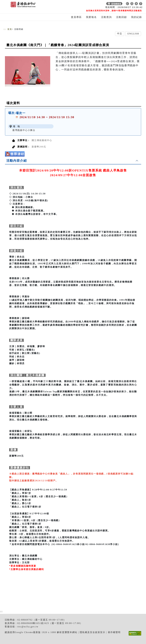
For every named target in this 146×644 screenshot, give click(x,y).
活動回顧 (121, 17)
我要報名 (91, 17)
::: (5, 29)
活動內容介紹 (17, 161)
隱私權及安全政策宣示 (93, 632)
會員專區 (76, 17)
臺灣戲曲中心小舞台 (24, 130)
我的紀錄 (136, 17)
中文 (120, 34)
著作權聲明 (114, 632)
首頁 (10, 29)
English (133, 34)
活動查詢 (106, 17)
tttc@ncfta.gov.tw (28, 627)
